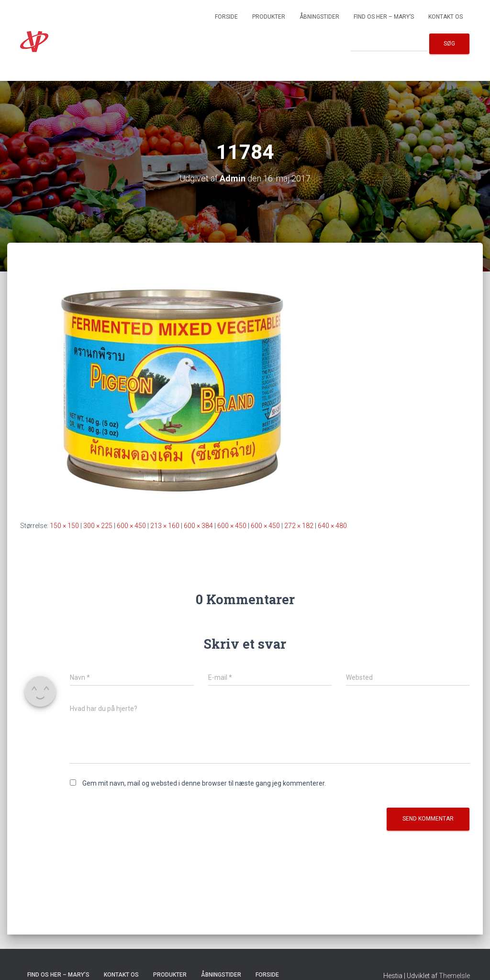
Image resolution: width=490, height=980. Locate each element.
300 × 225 (98, 526)
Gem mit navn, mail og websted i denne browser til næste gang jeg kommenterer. (204, 783)
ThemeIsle (454, 976)
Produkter (269, 17)
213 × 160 (165, 526)
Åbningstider (319, 17)
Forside (226, 17)
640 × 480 (332, 526)
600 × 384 (198, 526)
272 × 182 (299, 526)
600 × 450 (131, 526)
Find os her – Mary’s (384, 17)
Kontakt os (445, 17)
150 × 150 (64, 526)
